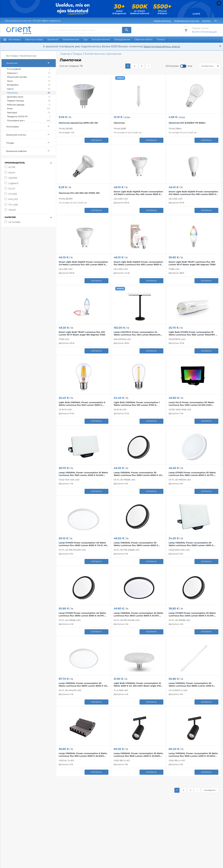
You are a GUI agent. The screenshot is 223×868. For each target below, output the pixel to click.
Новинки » (29, 73)
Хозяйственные (71, 39)
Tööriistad (29, 113)
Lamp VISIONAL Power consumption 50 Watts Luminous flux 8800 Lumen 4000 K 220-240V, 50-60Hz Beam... (191, 685)
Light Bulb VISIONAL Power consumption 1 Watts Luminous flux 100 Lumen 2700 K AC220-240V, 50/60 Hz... (137, 404)
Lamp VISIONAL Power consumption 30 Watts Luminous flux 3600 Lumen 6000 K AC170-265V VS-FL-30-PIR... (136, 544)
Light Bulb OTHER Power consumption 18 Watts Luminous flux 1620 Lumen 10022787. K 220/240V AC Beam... (193, 333)
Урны (29, 81)
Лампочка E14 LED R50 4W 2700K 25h (79, 193)
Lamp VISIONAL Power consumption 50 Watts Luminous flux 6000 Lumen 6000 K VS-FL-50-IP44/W (83, 685)
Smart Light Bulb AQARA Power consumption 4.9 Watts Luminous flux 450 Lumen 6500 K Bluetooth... (138, 193)
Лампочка (119, 123)
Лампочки (29, 93)
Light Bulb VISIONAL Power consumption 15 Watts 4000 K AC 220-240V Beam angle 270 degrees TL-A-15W (137, 685)
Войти (196, 32)
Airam (12, 173)
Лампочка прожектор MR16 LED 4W (78, 123)
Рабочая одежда (29, 105)
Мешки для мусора (29, 77)
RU (215, 21)
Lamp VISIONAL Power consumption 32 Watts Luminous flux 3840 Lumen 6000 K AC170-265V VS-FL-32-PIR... (138, 614)
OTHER (13, 194)
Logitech (13, 183)
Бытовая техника (101, 39)
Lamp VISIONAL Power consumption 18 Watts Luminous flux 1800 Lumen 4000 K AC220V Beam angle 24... (138, 755)
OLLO (12, 189)
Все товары (12, 39)
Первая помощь (29, 101)
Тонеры (161, 39)
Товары (78, 54)
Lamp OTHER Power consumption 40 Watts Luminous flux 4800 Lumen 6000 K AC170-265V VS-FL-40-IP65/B (82, 614)
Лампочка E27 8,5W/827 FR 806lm (187, 123)
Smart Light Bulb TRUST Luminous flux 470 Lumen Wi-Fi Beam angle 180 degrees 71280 (192, 263)
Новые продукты (162, 21)
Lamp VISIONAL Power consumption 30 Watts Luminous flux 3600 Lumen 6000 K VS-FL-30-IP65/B (138, 474)
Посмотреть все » (29, 121)
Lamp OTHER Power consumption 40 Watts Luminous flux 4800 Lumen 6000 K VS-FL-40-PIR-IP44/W (83, 544)
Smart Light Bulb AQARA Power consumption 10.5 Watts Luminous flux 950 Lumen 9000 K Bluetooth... (138, 263)
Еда (86, 39)
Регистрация (209, 32)
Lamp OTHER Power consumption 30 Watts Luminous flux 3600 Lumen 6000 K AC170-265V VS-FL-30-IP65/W (192, 474)
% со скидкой (29, 69)
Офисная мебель (143, 39)
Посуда (31, 142)
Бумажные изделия (31, 151)
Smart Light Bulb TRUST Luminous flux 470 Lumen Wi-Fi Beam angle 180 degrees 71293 (82, 333)
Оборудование (122, 39)
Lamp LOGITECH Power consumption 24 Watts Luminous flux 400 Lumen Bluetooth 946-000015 (137, 333)
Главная (65, 54)
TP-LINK (13, 205)
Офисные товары (34, 39)
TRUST (12, 210)
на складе (14, 222)
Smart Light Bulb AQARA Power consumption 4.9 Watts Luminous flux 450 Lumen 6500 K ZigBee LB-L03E (83, 263)
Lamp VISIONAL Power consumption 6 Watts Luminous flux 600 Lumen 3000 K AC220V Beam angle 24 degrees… (83, 755)
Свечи (29, 89)
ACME (12, 167)
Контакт (206, 21)
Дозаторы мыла (29, 97)
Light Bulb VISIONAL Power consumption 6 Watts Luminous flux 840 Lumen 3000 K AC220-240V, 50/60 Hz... (82, 404)
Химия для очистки (31, 134)
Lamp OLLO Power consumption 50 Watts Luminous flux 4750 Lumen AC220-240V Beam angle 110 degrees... (191, 404)
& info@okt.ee (33, 21)
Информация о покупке (187, 21)
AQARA (13, 178)
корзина (96, 140)
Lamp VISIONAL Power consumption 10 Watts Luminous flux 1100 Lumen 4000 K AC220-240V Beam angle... (83, 474)
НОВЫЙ (120, 78)
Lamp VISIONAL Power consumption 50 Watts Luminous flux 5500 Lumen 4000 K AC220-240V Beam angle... (191, 544)
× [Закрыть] (219, 3)
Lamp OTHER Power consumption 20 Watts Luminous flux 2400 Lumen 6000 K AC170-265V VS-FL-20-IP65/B (192, 614)
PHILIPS (13, 199)
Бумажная (53, 39)
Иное (29, 109)
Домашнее (31, 63)
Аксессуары (31, 126)
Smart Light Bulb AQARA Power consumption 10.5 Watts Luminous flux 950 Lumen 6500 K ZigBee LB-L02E (193, 193)
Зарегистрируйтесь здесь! (162, 46)
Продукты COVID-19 (29, 117)
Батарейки (29, 85)
